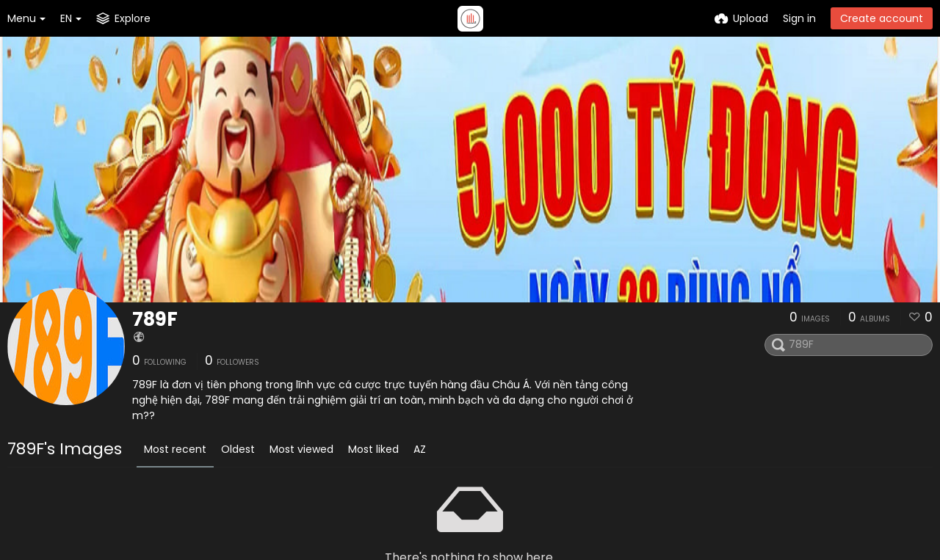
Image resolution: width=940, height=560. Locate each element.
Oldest (238, 449)
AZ (420, 449)
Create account (882, 18)
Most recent (175, 449)
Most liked (373, 449)
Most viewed (301, 449)
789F (155, 319)
